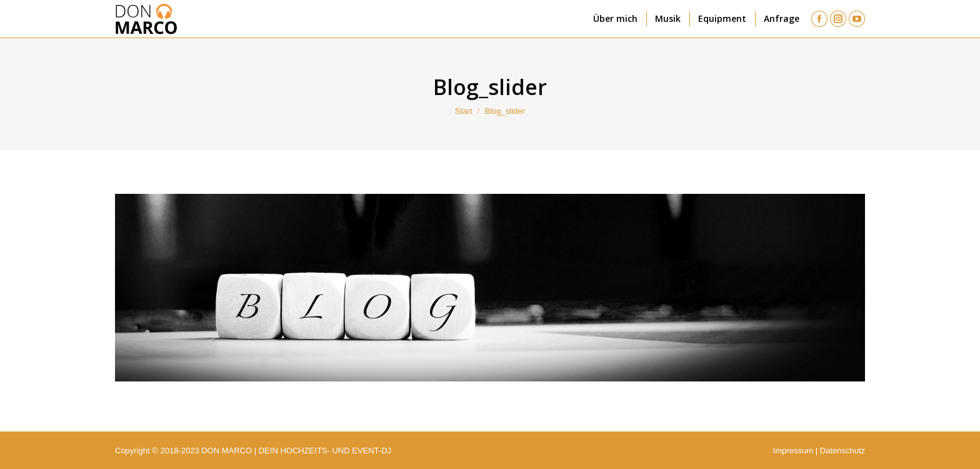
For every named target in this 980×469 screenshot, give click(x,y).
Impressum (793, 451)
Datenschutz (842, 451)
